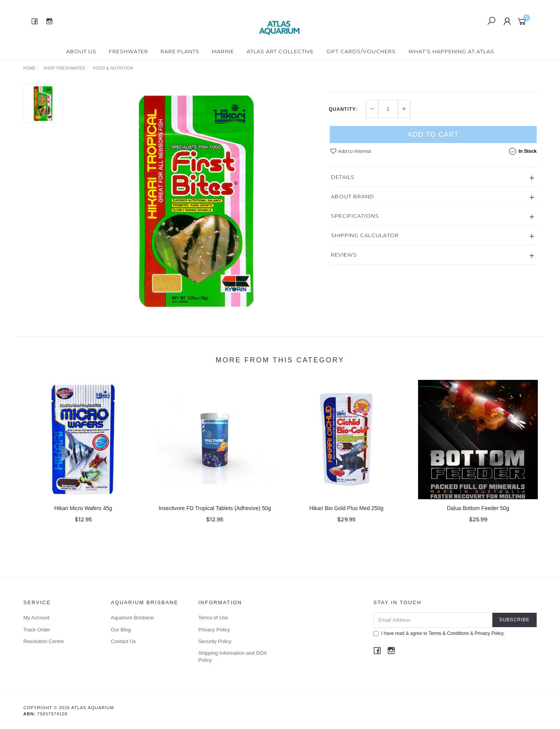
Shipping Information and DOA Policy (233, 656)
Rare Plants (180, 51)
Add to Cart (433, 177)
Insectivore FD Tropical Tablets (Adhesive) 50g (215, 514)
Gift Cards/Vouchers (361, 51)
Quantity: (343, 152)
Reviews (344, 297)
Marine (223, 51)
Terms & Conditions (449, 633)
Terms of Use (213, 618)
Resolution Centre (44, 641)
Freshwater (129, 51)
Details (343, 219)
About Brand (353, 239)
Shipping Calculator (365, 278)
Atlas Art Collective (280, 51)
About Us (81, 51)
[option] (196, 201)
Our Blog (121, 630)
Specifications (355, 258)
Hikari (339, 88)
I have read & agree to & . (439, 633)
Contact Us (123, 641)
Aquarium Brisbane (132, 618)
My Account (36, 618)
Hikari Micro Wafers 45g (83, 514)
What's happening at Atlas (451, 51)
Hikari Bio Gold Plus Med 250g (346, 514)
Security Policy (215, 641)
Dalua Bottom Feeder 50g (478, 514)
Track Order (37, 630)
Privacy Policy (214, 630)
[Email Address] (433, 620)
